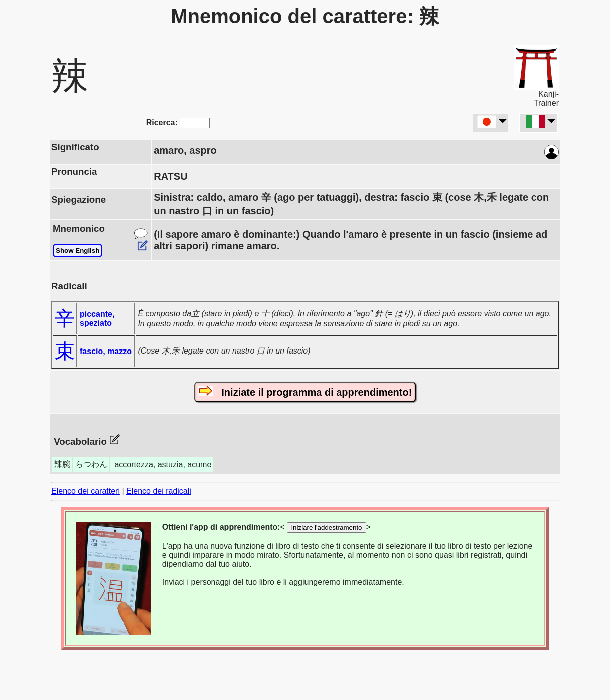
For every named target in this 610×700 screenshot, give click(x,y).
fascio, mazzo (106, 351)
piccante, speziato (97, 319)
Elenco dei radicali (159, 491)
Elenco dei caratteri (85, 491)
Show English (77, 251)
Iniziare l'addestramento (326, 528)
